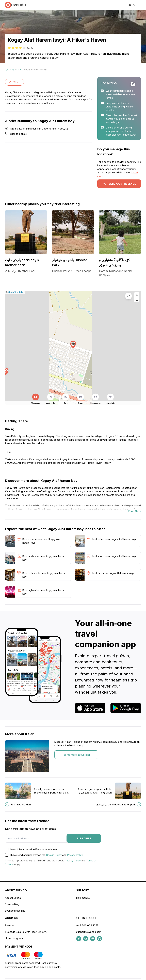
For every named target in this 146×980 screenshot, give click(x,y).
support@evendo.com (89, 932)
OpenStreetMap (16, 292)
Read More (134, 511)
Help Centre (83, 898)
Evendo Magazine (15, 911)
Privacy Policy (75, 855)
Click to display (19, 134)
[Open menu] (139, 5)
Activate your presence (119, 184)
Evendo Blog (12, 904)
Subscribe (84, 838)
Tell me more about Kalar (76, 755)
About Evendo (13, 898)
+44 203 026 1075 (87, 925)
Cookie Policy (54, 855)
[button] (73, 345)
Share (14, 82)
